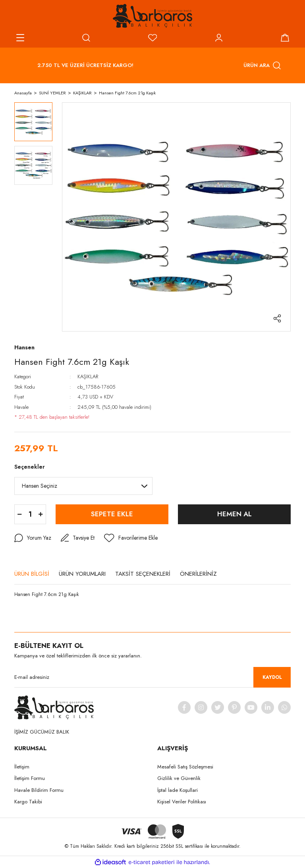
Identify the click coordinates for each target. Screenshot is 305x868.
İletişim (22, 767)
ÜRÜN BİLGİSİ (32, 574)
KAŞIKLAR (88, 377)
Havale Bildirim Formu (39, 790)
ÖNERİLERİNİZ (198, 574)
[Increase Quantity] (41, 514)
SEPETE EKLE (112, 514)
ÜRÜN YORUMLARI (82, 574)
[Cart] (285, 38)
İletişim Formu (30, 778)
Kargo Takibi (28, 802)
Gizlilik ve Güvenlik (179, 778)
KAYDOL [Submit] (272, 677)
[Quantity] (30, 514)
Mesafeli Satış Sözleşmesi (185, 767)
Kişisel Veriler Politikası (182, 802)
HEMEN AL (235, 514)
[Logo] (152, 16)
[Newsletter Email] (152, 677)
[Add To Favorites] (131, 538)
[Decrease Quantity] (20, 514)
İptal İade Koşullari (178, 790)
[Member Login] (219, 38)
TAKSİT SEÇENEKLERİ (143, 574)
